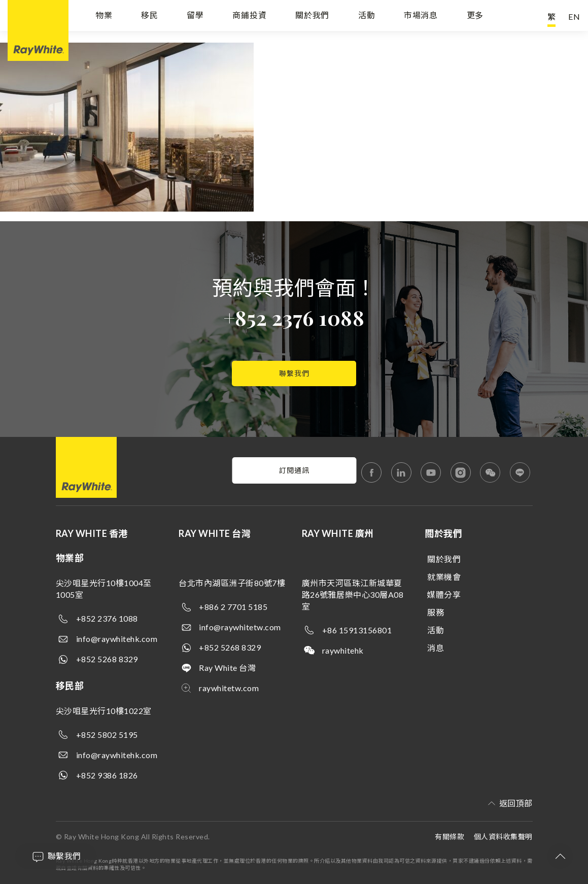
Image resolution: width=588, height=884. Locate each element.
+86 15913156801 (357, 630)
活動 (367, 16)
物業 (104, 16)
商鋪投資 (249, 16)
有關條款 (449, 837)
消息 (436, 648)
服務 (436, 612)
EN (574, 16)
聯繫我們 (294, 373)
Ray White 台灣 (227, 668)
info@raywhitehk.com (117, 639)
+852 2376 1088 (294, 317)
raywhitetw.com (229, 688)
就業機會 (444, 577)
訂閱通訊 (294, 470)
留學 (195, 16)
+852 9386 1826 (107, 775)
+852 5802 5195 (107, 735)
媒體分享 (444, 594)
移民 (150, 16)
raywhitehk (343, 650)
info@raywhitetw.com (240, 627)
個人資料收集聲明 (503, 837)
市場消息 (421, 16)
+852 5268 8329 (107, 659)
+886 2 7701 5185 (233, 607)
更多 (475, 16)
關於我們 (312, 16)
